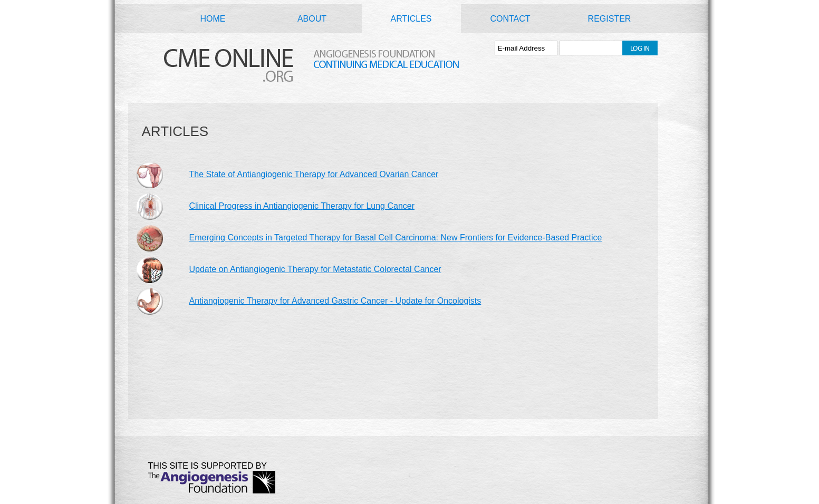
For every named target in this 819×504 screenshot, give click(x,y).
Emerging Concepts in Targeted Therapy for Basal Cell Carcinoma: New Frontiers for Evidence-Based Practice (396, 238)
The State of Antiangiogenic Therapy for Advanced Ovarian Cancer (314, 174)
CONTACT (510, 19)
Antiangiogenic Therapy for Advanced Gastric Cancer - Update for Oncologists (335, 301)
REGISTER (610, 19)
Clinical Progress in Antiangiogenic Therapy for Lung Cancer (302, 206)
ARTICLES (411, 19)
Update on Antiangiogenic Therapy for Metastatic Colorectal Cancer (315, 269)
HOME (213, 19)
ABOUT (312, 19)
